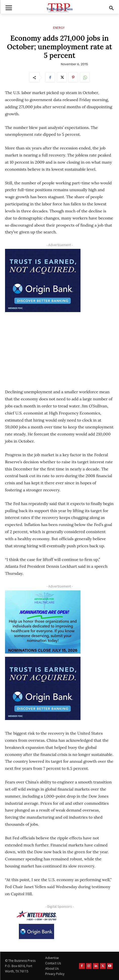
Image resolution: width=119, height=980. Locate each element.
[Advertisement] (43, 347)
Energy (59, 28)
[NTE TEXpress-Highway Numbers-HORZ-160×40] (36, 916)
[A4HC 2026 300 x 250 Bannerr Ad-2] (43, 622)
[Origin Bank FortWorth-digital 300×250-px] (43, 280)
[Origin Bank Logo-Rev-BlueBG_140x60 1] (36, 931)
